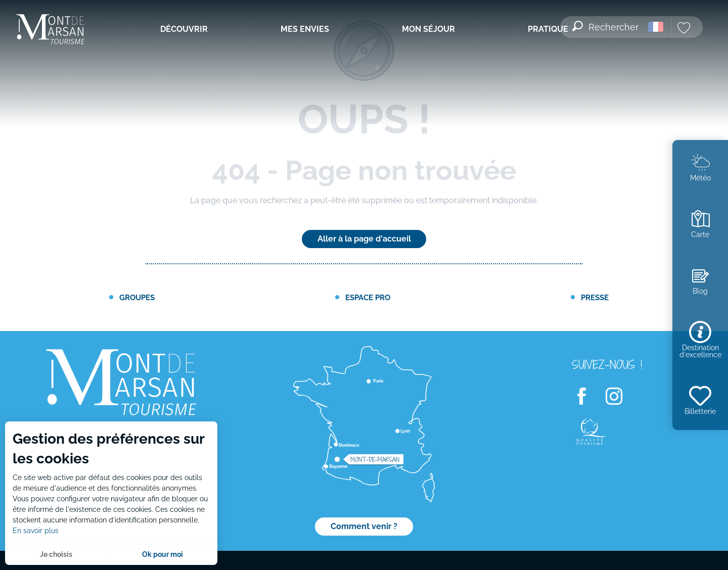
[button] (606, 21)
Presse (595, 297)
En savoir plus (36, 531)
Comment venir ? (364, 526)
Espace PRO (368, 297)
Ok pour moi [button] (163, 554)
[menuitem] (51, 30)
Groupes (137, 297)
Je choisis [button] (56, 554)
